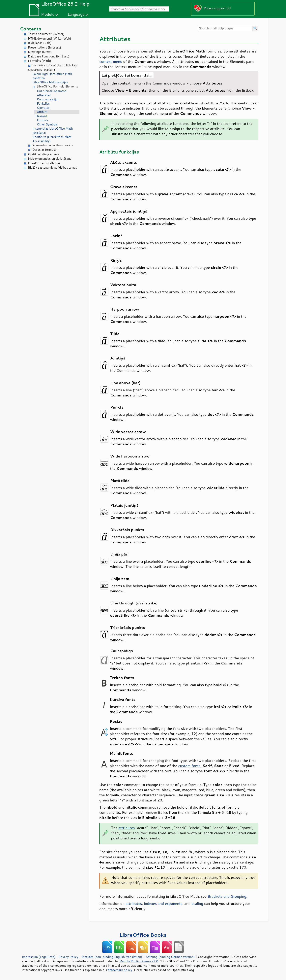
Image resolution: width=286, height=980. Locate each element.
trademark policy (120, 970)
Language (76, 14)
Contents (30, 29)
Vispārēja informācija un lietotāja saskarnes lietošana (53, 68)
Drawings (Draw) (40, 52)
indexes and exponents (163, 903)
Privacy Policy (68, 957)
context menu (111, 61)
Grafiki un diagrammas (43, 154)
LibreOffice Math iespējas (50, 82)
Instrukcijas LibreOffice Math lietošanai (53, 131)
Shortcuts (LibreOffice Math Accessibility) (52, 139)
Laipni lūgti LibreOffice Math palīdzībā (52, 76)
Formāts (43, 120)
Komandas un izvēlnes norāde (53, 145)
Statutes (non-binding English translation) (112, 957)
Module (48, 14)
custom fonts (189, 766)
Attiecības (44, 95)
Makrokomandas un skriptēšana (50, 159)
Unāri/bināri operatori (52, 91)
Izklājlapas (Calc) (40, 43)
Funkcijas (43, 103)
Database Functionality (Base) (49, 56)
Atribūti (42, 112)
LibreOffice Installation (44, 163)
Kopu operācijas (48, 99)
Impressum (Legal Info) (39, 957)
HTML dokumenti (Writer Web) (50, 38)
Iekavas (42, 116)
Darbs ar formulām (45, 150)
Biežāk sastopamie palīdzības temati (53, 168)
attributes (127, 828)
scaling (197, 903)
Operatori (44, 108)
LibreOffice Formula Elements (57, 86)
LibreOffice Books (143, 935)
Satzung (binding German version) (170, 957)
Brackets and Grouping (227, 896)
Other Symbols (47, 124)
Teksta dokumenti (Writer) (46, 34)
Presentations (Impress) (44, 47)
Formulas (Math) (40, 61)
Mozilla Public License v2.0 (139, 961)
